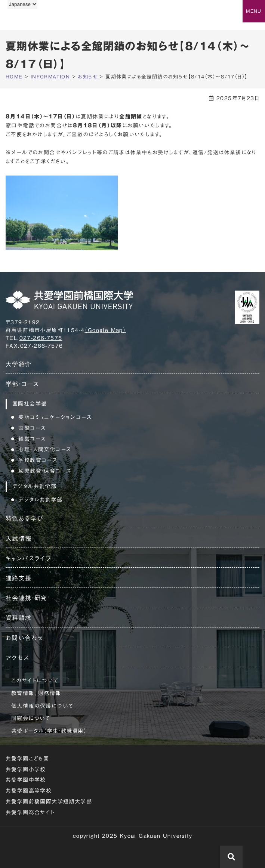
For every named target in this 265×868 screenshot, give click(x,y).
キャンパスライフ (28, 558)
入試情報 (19, 539)
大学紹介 (19, 364)
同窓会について (31, 718)
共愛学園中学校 (26, 780)
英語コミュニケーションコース (55, 417)
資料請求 (19, 618)
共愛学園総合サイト (30, 812)
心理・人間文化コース (45, 449)
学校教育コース (38, 460)
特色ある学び (24, 518)
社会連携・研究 (27, 598)
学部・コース (22, 384)
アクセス (18, 658)
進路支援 (19, 578)
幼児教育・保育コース (45, 471)
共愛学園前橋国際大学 (42, 20)
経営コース (32, 439)
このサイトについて (35, 681)
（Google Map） (105, 330)
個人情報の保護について (42, 706)
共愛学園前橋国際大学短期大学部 (49, 802)
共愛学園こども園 (27, 759)
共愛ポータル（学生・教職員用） (49, 731)
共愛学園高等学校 (29, 791)
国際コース (32, 428)
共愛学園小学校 (26, 769)
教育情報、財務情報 (36, 693)
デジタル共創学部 (40, 500)
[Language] (22, 4)
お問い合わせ (24, 638)
